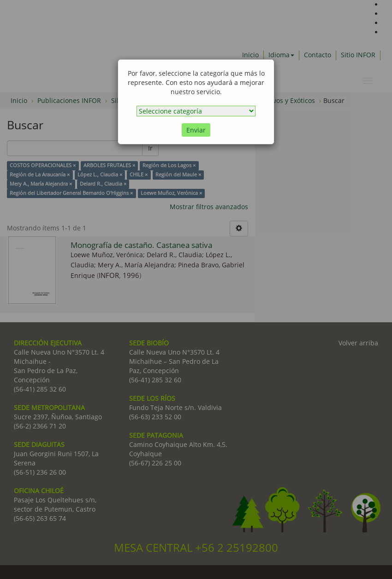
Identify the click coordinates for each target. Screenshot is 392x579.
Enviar (196, 130)
